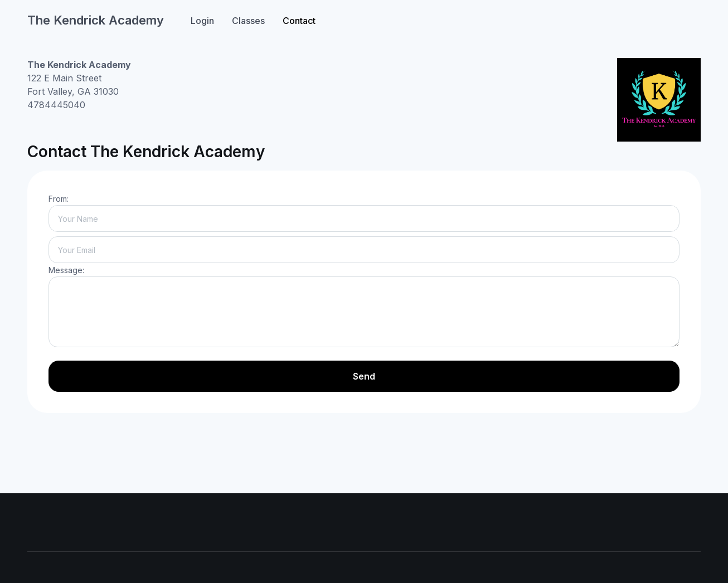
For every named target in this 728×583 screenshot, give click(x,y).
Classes (248, 21)
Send (364, 376)
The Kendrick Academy (96, 20)
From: (59, 199)
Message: (66, 270)
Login (202, 21)
